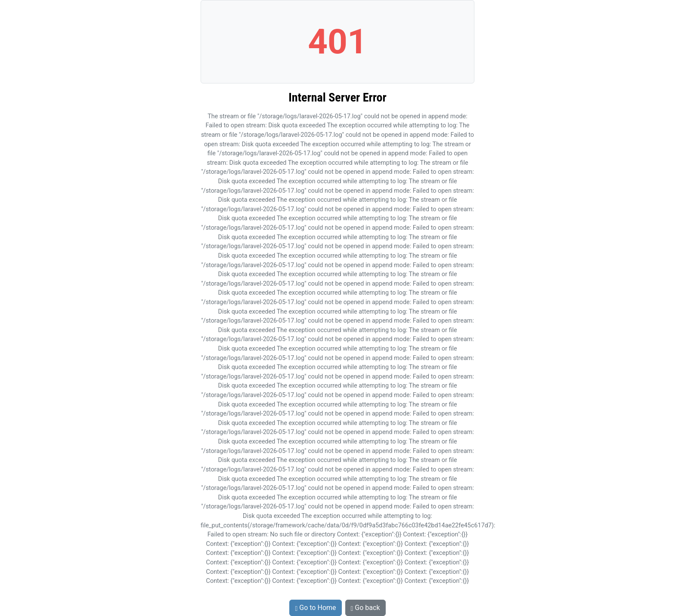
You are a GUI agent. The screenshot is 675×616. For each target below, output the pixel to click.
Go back (365, 608)
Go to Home (315, 608)
